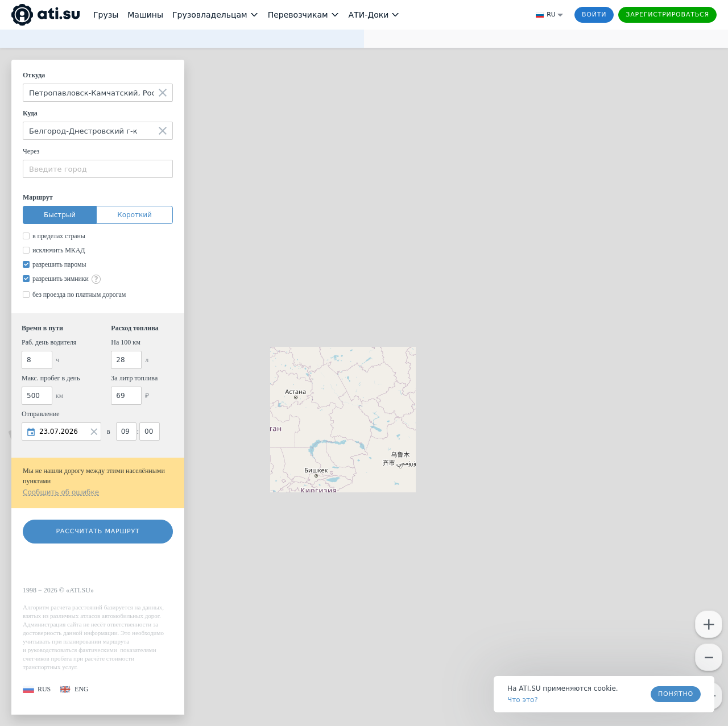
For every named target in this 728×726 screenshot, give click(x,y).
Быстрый (60, 215)
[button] (37, 689)
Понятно (676, 694)
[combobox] (98, 93)
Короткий (135, 215)
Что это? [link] (523, 700)
